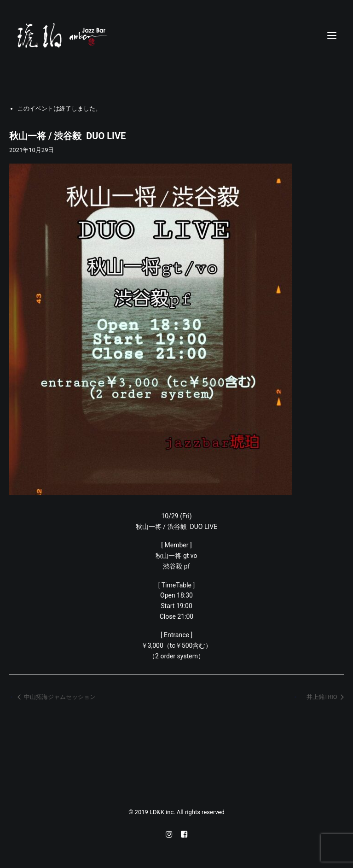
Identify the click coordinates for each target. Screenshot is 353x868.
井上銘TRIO (323, 697)
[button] (332, 35)
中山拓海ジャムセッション (59, 697)
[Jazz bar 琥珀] (176, 35)
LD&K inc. (163, 812)
